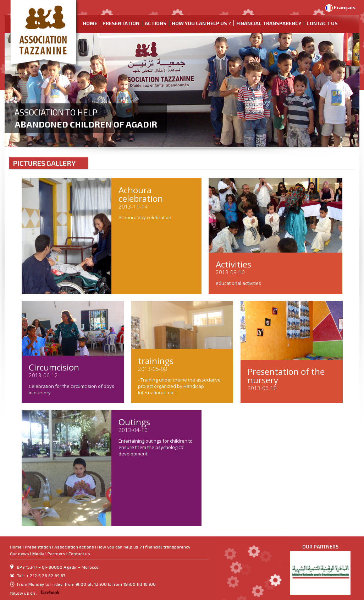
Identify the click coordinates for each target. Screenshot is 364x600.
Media (38, 553)
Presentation (121, 23)
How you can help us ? (201, 23)
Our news (20, 553)
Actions (156, 23)
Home (90, 23)
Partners (56, 553)
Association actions (74, 547)
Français (345, 7)
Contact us (322, 23)
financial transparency (269, 23)
